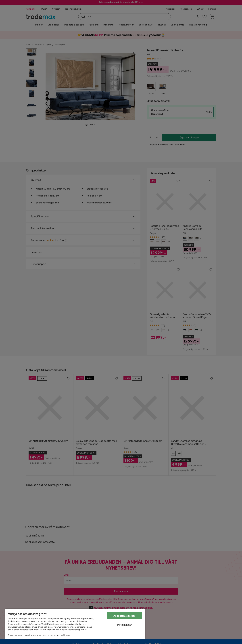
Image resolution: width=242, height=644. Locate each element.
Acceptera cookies (124, 616)
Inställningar (124, 625)
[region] (75, 624)
